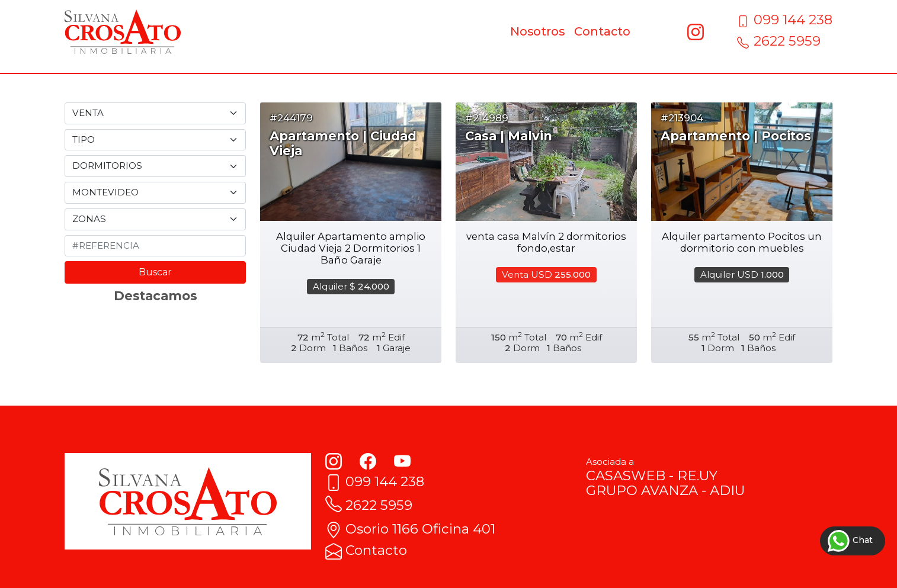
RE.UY (697, 475)
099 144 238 (785, 20)
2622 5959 (779, 41)
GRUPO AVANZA (642, 490)
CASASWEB (626, 475)
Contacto (602, 31)
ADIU (727, 490)
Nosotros (537, 31)
